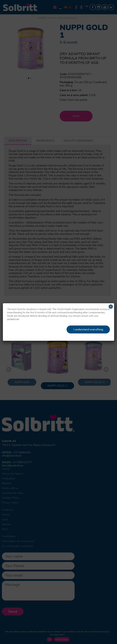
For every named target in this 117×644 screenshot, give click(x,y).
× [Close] (111, 307)
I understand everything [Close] (88, 329)
